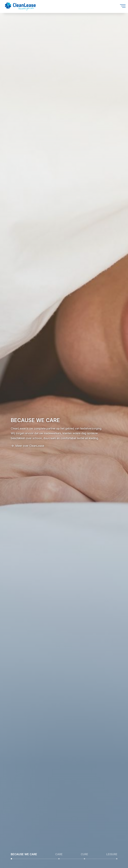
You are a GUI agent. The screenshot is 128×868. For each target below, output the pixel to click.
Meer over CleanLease (30, 446)
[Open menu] (123, 6)
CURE (84, 854)
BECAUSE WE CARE (24, 854)
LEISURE (112, 854)
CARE (59, 854)
